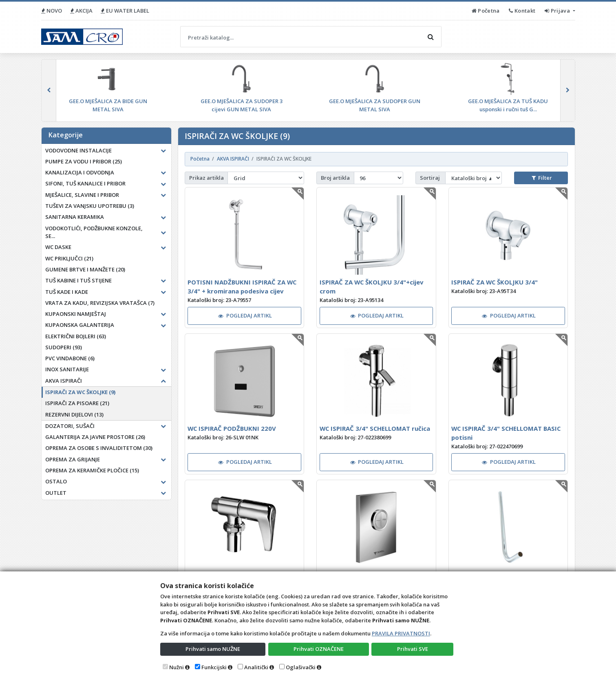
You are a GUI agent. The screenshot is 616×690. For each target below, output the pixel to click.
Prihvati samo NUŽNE (213, 649)
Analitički (256, 667)
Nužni (177, 667)
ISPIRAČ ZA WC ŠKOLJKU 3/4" (495, 282)
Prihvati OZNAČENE (319, 649)
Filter (542, 178)
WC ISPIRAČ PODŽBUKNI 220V (232, 428)
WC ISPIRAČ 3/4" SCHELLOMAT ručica (375, 428)
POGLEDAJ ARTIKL (245, 315)
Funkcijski (214, 667)
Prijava (558, 11)
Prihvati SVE (413, 649)
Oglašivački (301, 667)
